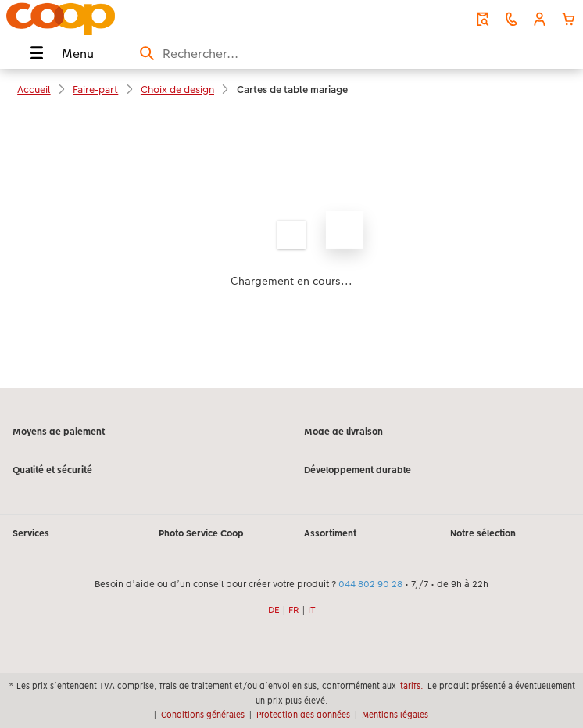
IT (312, 610)
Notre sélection (483, 533)
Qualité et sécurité (52, 470)
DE (274, 610)
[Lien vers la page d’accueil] (117, 19)
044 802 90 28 (370, 584)
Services (31, 533)
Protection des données (303, 715)
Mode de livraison (343, 432)
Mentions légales (395, 715)
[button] (540, 19)
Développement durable (358, 470)
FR (294, 610)
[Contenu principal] (291, 249)
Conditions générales (203, 715)
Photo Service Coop (201, 533)
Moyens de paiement (59, 432)
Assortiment (330, 533)
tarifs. (412, 686)
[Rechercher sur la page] (357, 54)
